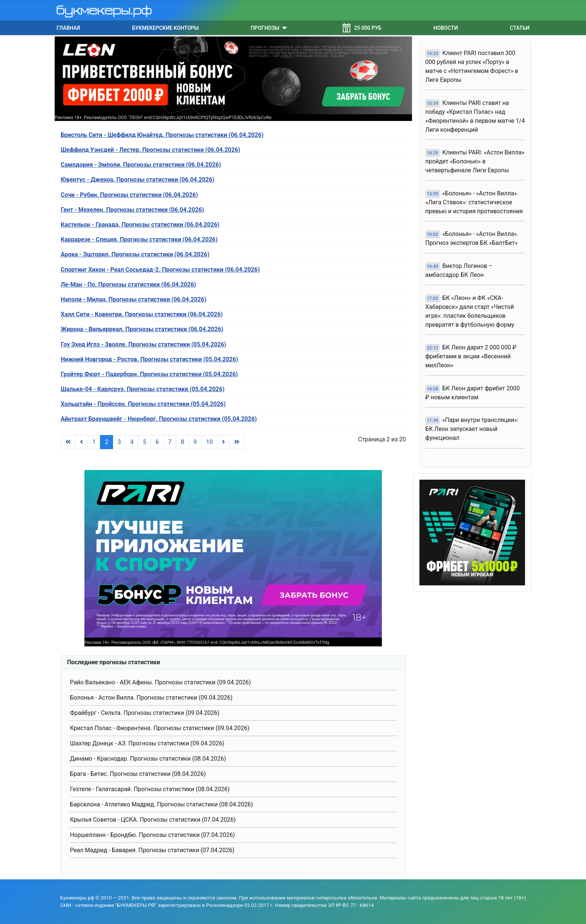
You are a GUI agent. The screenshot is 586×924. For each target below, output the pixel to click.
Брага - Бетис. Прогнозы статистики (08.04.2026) (138, 774)
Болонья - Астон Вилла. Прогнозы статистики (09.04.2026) (151, 698)
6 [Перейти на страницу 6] (157, 442)
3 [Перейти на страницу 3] (119, 442)
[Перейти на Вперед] (223, 442)
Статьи (520, 28)
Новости (446, 28)
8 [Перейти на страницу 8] (182, 442)
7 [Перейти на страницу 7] (170, 442)
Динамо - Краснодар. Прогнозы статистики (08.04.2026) (148, 759)
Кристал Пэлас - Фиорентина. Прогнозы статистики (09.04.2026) (160, 728)
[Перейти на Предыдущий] (81, 442)
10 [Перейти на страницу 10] (209, 442)
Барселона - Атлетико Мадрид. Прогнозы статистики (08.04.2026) (161, 804)
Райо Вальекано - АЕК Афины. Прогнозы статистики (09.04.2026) (160, 682)
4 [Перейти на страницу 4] (132, 442)
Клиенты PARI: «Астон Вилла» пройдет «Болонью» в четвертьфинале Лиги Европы (475, 161)
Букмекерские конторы (165, 28)
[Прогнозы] (283, 28)
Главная (68, 28)
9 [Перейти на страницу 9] (195, 442)
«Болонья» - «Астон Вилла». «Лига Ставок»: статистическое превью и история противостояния (474, 202)
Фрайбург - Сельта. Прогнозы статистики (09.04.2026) (145, 713)
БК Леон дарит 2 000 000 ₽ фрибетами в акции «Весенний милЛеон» (471, 356)
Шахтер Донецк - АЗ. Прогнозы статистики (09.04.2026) (147, 743)
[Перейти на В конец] (237, 442)
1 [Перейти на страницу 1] (94, 442)
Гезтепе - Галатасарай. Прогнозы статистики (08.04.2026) (150, 789)
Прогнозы (265, 28)
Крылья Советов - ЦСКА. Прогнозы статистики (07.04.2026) (153, 820)
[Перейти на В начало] (68, 442)
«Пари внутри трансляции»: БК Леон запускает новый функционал (472, 429)
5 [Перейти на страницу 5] (144, 442)
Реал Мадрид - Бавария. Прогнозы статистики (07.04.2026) (152, 850)
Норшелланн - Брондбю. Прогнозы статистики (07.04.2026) (152, 835)
